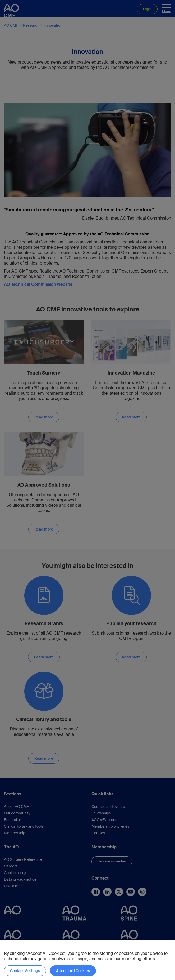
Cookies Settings (25, 971)
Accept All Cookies (73, 971)
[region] (87, 960)
